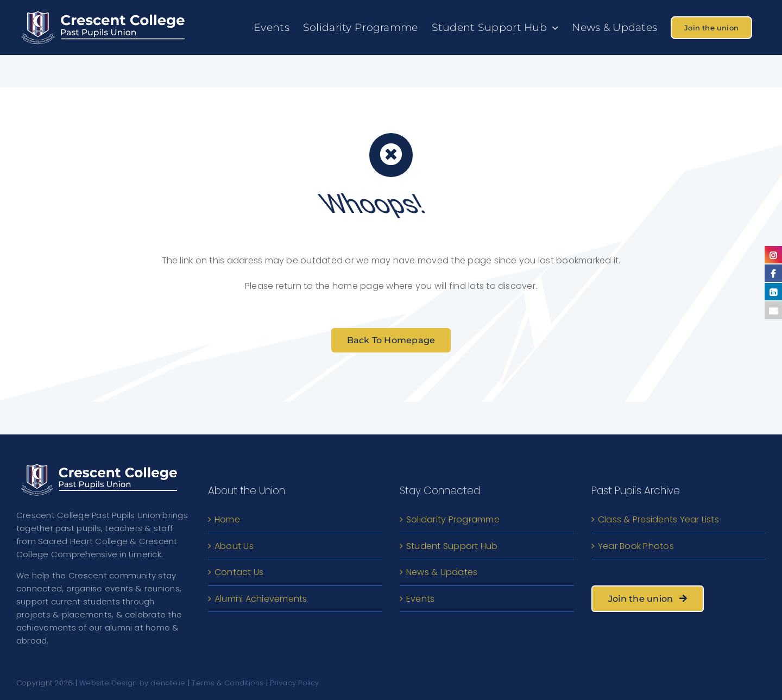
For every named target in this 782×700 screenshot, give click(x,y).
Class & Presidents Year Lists (658, 519)
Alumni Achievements (261, 599)
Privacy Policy (294, 683)
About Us (234, 546)
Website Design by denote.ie (132, 683)
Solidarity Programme (453, 519)
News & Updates (442, 572)
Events (420, 599)
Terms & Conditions (228, 683)
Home (227, 519)
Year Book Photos (636, 546)
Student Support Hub (452, 546)
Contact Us (239, 572)
